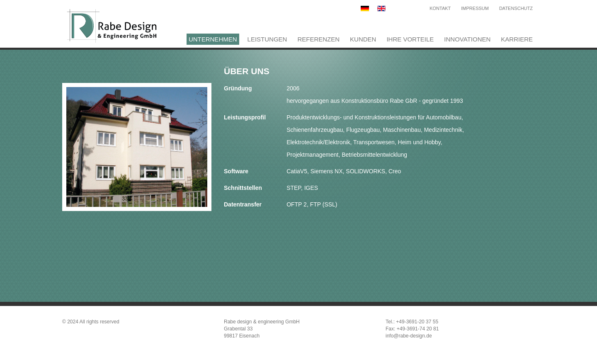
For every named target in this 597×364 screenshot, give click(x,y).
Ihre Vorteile (410, 39)
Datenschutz (516, 8)
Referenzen (318, 39)
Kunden (363, 39)
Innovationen (467, 39)
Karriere (517, 39)
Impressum (475, 8)
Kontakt (440, 8)
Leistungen (267, 39)
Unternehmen (213, 39)
